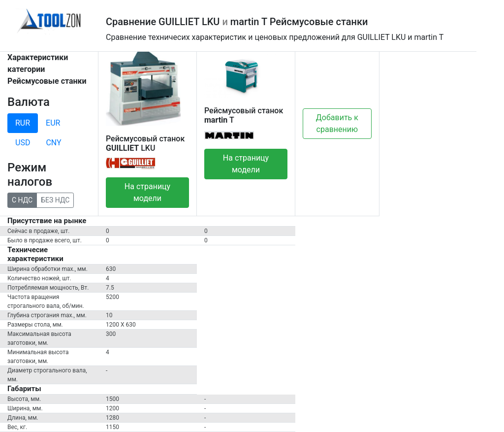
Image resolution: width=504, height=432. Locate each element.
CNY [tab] (53, 143)
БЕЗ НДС (55, 199)
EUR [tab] (53, 123)
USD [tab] (23, 143)
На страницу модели (147, 192)
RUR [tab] (23, 123)
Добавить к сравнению (337, 123)
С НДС (22, 199)
